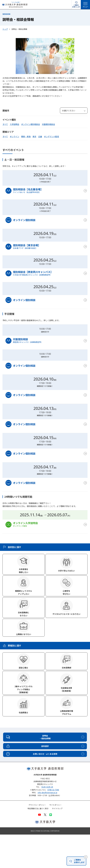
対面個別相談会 (48, 124)
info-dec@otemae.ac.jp (47, 792)
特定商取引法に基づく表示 (38, 809)
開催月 (6, 110)
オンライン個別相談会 (31, 124)
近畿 (40, 136)
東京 (34, 136)
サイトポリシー (55, 805)
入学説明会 (15, 124)
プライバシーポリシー (37, 805)
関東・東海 (26, 136)
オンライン (15, 136)
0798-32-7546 (53, 790)
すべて (5, 124)
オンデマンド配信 (51, 136)
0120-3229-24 (47, 787)
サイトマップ (57, 809)
